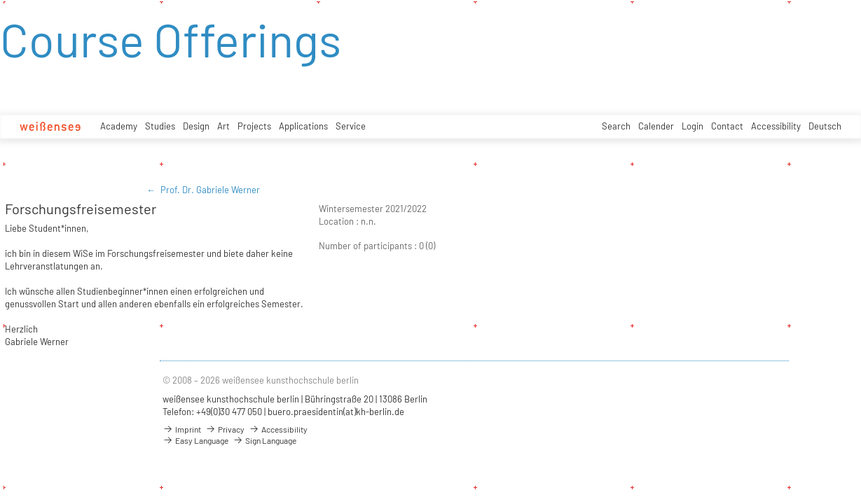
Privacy (225, 429)
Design (196, 126)
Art (223, 126)
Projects (254, 126)
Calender (656, 126)
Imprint (182, 429)
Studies (160, 126)
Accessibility (776, 126)
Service (351, 126)
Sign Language (264, 440)
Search (616, 126)
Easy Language (195, 440)
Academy (119, 126)
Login (693, 126)
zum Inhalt (0, 0)
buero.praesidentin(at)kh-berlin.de (336, 412)
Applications (303, 126)
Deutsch (825, 126)
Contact (727, 126)
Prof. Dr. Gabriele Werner (210, 190)
